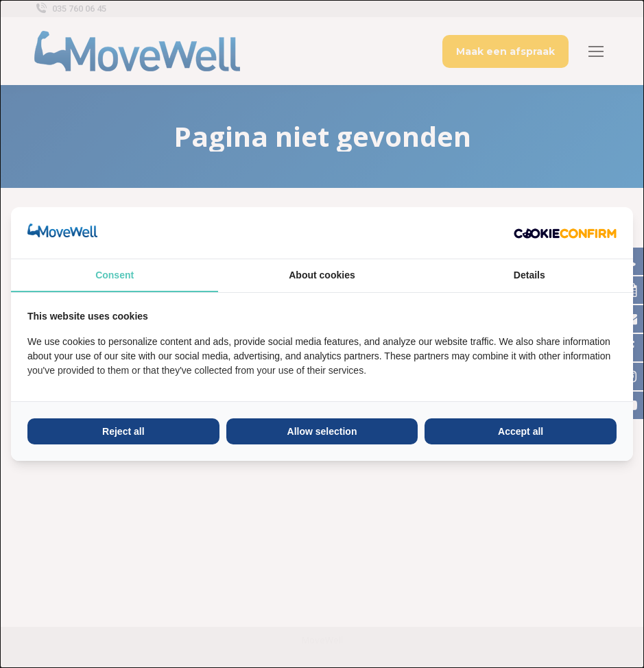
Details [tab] (529, 275)
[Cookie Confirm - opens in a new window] (565, 232)
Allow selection (322, 431)
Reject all (123, 431)
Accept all (521, 431)
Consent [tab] (115, 275)
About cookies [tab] (322, 275)
